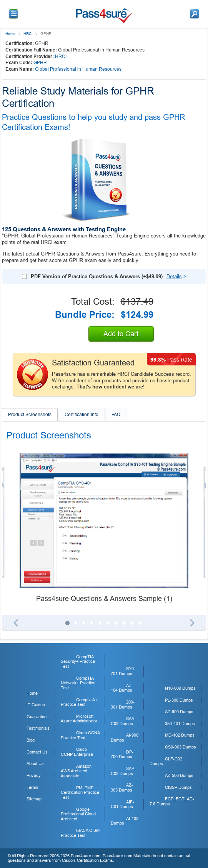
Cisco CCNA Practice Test (80, 735)
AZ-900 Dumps (179, 712)
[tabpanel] (104, 529)
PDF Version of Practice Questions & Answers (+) (97, 276)
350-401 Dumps (180, 724)
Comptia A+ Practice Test (79, 702)
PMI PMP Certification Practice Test (80, 792)
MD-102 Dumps (180, 735)
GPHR (40, 63)
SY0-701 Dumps (123, 671)
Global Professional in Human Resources (78, 69)
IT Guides (36, 705)
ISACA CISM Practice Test (80, 833)
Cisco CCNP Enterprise (77, 752)
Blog (31, 740)
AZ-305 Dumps (122, 788)
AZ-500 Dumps (179, 775)
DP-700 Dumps (122, 754)
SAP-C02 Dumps (123, 771)
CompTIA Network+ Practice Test (78, 683)
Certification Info (82, 415)
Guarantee (37, 717)
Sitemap (34, 799)
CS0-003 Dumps (181, 747)
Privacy (34, 775)
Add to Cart (121, 334)
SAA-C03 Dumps (123, 721)
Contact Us (37, 752)
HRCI (28, 34)
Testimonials (38, 728)
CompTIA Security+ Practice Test (78, 661)
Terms (32, 787)
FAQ (116, 415)
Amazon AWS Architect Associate (76, 771)
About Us (35, 763)
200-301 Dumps (123, 705)
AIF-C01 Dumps (122, 804)
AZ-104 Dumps (122, 688)
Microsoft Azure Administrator (79, 719)
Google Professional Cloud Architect (78, 814)
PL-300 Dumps (179, 700)
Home (11, 34)
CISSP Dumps (178, 787)
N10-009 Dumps (180, 688)
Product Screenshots (30, 415)
